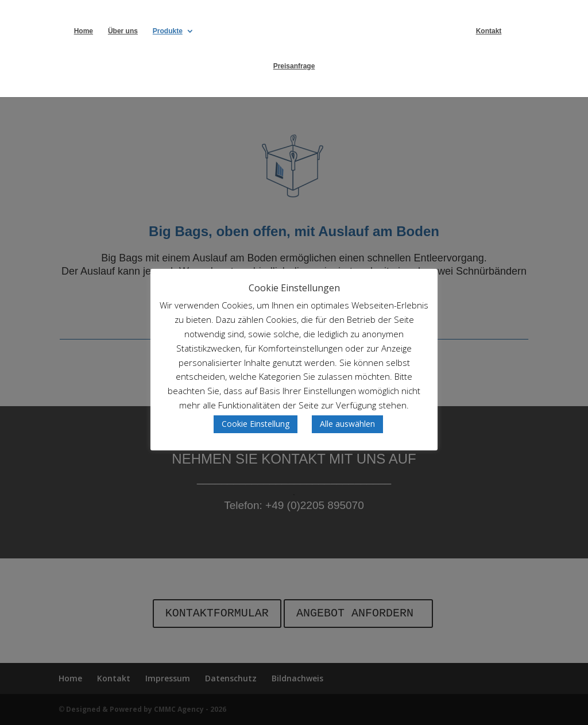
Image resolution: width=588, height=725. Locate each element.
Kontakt (489, 31)
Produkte (168, 31)
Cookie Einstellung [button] (256, 424)
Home (84, 31)
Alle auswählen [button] (347, 424)
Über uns (123, 31)
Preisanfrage (294, 66)
